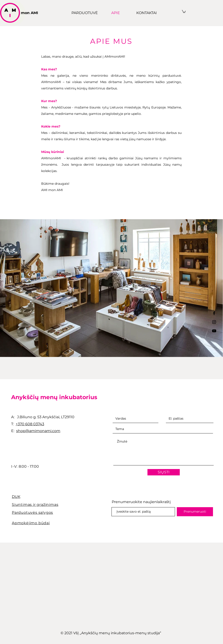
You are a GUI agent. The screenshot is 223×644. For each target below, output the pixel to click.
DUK (16, 497)
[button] (184, 11)
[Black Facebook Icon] (214, 313)
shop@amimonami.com (38, 431)
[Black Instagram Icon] (214, 322)
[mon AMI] (31, 13)
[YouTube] (214, 331)
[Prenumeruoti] (195, 512)
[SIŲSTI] (164, 472)
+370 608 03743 (30, 424)
